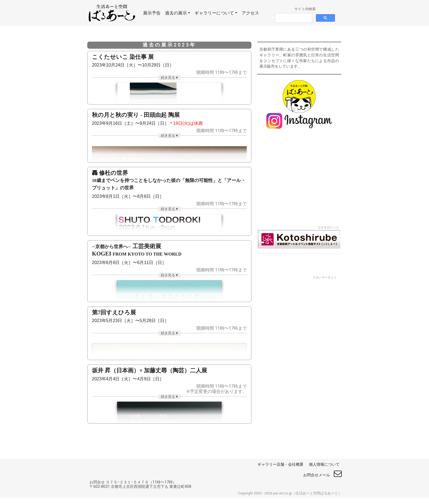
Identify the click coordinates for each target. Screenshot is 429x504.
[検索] (293, 18)
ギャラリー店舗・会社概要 (280, 464)
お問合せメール (322, 475)
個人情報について (324, 464)
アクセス (250, 13)
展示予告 (153, 13)
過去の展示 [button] (176, 13)
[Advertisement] (299, 362)
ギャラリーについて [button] (214, 13)
